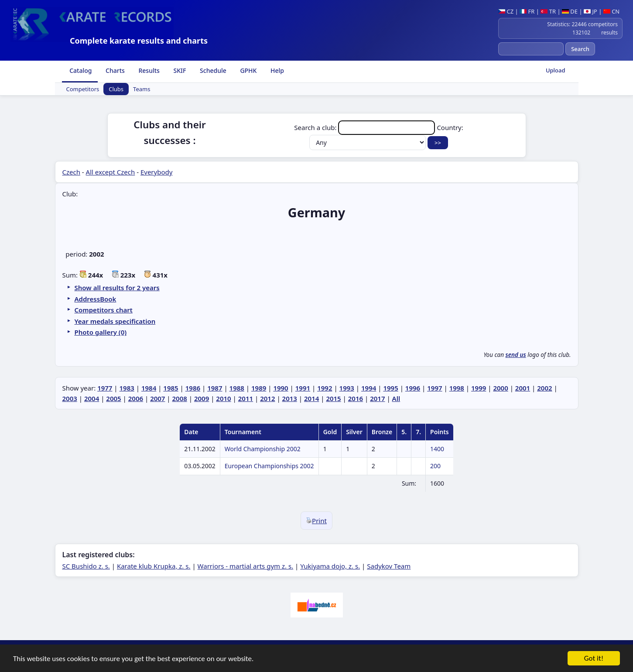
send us (516, 355)
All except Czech (111, 172)
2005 (113, 398)
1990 (281, 388)
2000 (500, 388)
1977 (105, 388)
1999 (479, 388)
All (396, 398)
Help (276, 70)
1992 (325, 388)
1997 (435, 388)
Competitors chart (104, 310)
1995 (390, 388)
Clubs (116, 89)
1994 (369, 388)
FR (527, 11)
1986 (193, 388)
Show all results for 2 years (117, 288)
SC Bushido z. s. (86, 566)
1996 (413, 388)
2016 (356, 398)
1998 (457, 388)
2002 (544, 388)
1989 (259, 388)
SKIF (179, 70)
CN (611, 11)
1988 (237, 388)
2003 (70, 398)
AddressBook (96, 299)
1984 (149, 388)
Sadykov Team (389, 566)
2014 (311, 398)
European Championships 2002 (269, 466)
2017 (377, 398)
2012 (267, 398)
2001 (523, 388)
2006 (136, 398)
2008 (180, 398)
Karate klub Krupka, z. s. (154, 566)
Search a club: (365, 127)
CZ (506, 11)
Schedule (212, 70)
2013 (290, 398)
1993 (347, 388)
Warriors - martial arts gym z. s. (246, 566)
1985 (171, 388)
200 (435, 466)
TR (548, 11)
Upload (556, 70)
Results (148, 70)
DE (570, 11)
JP (590, 11)
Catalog (80, 70)
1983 (127, 388)
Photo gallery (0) (101, 332)
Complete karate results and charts (139, 41)
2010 (223, 398)
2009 (202, 398)
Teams (142, 89)
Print (316, 521)
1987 (215, 388)
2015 (333, 398)
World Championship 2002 (263, 449)
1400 (437, 449)
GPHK (248, 70)
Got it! (594, 659)
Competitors (83, 89)
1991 (303, 388)
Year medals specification (115, 321)
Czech (71, 172)
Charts (114, 70)
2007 (157, 398)
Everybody (156, 172)
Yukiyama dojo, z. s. (330, 566)
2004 (92, 398)
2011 (246, 398)
